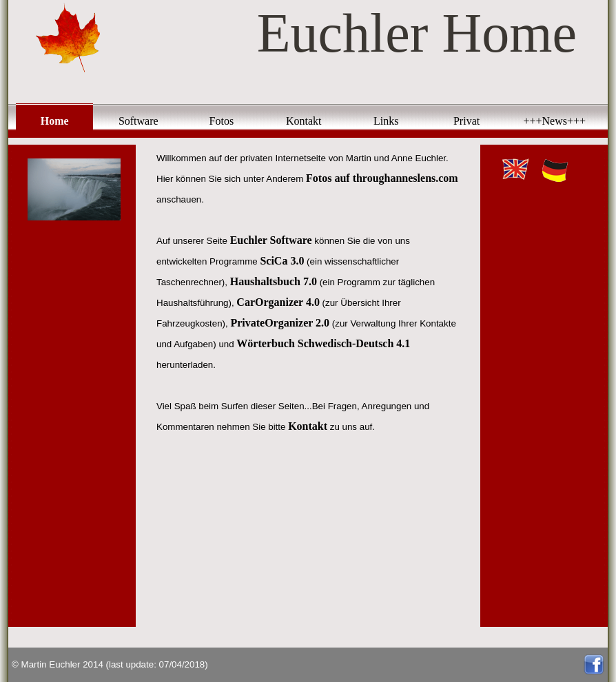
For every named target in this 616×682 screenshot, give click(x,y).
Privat (466, 121)
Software (138, 121)
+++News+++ (554, 121)
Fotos (222, 121)
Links (386, 121)
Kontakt (304, 121)
